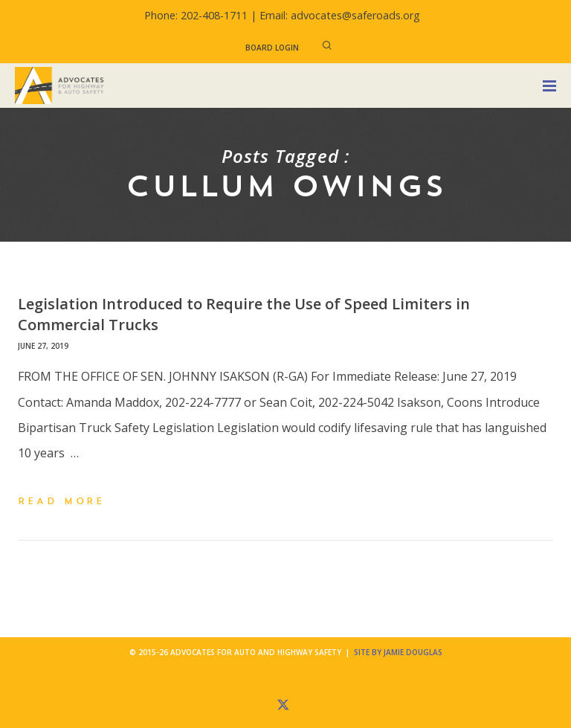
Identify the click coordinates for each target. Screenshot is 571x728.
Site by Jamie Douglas (398, 652)
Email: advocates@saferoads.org (340, 15)
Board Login (272, 48)
